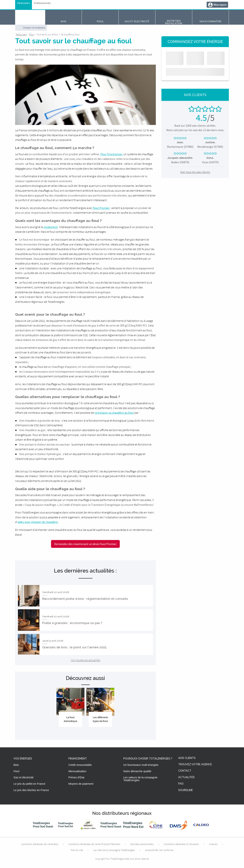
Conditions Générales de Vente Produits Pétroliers (94, 844)
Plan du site (77, 850)
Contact (185, 771)
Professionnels (42, 3)
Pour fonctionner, (112, 154)
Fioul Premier (101, 208)
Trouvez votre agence (195, 764)
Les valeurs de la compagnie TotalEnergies (140, 779)
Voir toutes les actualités (85, 660)
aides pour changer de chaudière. (38, 522)
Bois (16, 765)
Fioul (16, 771)
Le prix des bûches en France (31, 790)
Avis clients (187, 758)
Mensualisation (77, 771)
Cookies (213, 844)
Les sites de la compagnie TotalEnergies (114, 850)
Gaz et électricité (23, 777)
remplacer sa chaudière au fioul (114, 413)
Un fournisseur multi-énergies (141, 765)
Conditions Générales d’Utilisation (181, 844)
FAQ (181, 784)
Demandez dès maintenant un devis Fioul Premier (85, 544)
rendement (51, 227)
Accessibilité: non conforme (159, 850)
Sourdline (186, 790)
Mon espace (220, 5)
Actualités (186, 777)
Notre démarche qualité (137, 771)
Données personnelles (142, 844)
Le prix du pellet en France (29, 784)
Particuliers (24, 3)
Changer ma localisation (34, 28)
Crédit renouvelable (80, 765)
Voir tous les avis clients (195, 172)
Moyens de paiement (81, 784)
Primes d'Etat (76, 777)
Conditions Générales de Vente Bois (40, 844)
